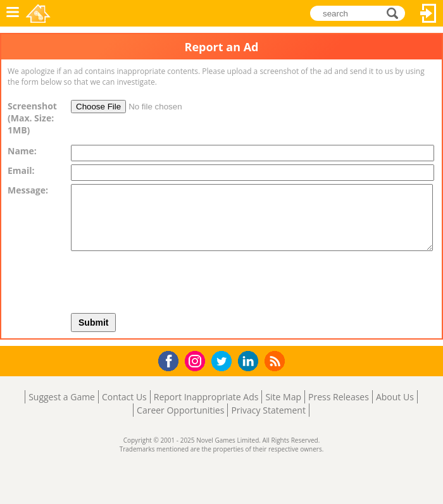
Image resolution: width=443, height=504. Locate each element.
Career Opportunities (180, 410)
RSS (276, 361)
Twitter (224, 362)
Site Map (283, 397)
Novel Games (39, 13)
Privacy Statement (268, 410)
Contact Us (124, 397)
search (396, 13)
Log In (428, 13)
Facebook (172, 360)
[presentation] (223, 279)
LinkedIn (250, 361)
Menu (13, 13)
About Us (395, 397)
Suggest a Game (62, 397)
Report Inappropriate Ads (206, 397)
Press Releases (339, 397)
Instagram (197, 360)
